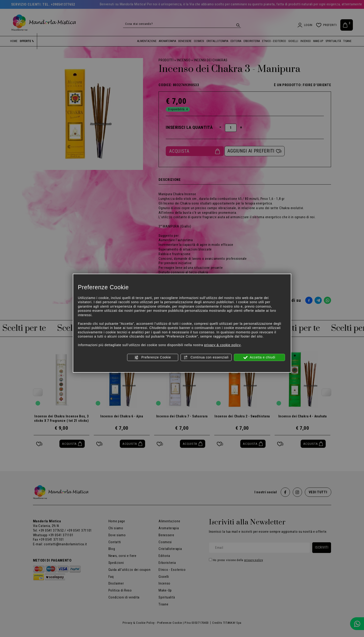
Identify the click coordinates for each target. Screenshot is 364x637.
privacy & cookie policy (222, 345)
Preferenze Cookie (153, 357)
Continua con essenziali (206, 357)
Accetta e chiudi (259, 357)
